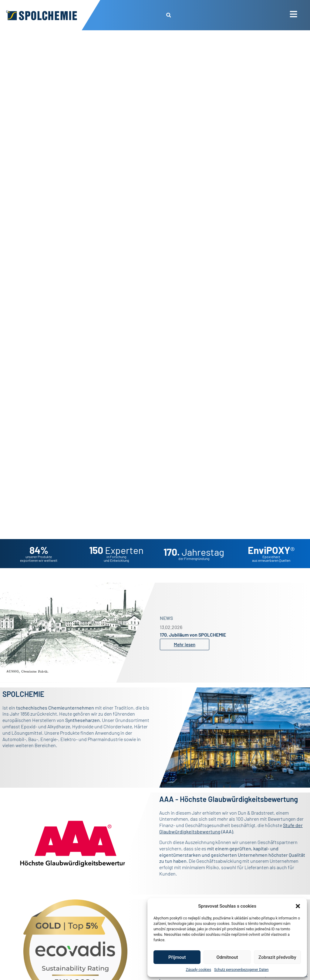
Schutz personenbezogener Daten (241, 970)
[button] (298, 906)
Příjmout (177, 957)
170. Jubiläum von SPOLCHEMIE (193, 635)
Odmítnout (227, 957)
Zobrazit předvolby (277, 957)
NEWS (166, 618)
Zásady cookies (199, 970)
